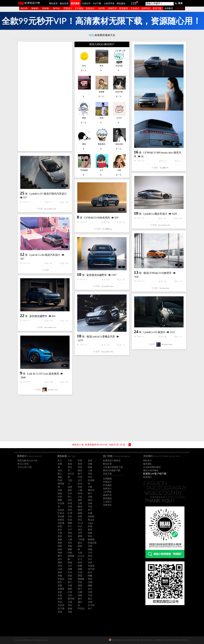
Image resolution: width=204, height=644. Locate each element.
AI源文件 (86, 3)
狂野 (60, 497)
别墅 (80, 516)
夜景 (90, 530)
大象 (90, 487)
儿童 (70, 539)
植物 (90, 467)
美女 (60, 470)
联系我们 (148, 477)
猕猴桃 (91, 539)
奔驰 (90, 526)
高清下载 (157, 8)
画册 (80, 513)
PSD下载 (97, 3)
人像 (80, 490)
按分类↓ (24, 8)
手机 (90, 507)
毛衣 (70, 543)
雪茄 (60, 612)
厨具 (80, 563)
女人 (60, 461)
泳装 (90, 563)
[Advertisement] (45, 96)
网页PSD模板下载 (112, 470)
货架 (70, 533)
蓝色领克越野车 (38, 316)
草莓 (70, 546)
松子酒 (61, 609)
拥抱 (60, 539)
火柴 (80, 553)
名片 (80, 480)
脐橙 (60, 543)
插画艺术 (113, 8)
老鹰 (70, 569)
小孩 (90, 470)
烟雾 (80, 586)
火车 (90, 553)
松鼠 (70, 520)
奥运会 (91, 520)
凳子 (90, 510)
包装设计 (90, 8)
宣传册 (91, 480)
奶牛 (60, 559)
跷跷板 (81, 579)
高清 (80, 493)
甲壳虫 (81, 609)
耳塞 (90, 546)
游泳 (70, 536)
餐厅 (60, 556)
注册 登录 (180, 8)
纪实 (70, 516)
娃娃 (60, 549)
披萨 (70, 490)
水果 (60, 464)
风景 (80, 464)
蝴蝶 (90, 576)
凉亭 (80, 533)
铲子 (80, 559)
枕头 (90, 572)
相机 (60, 477)
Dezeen (81, 556)
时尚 (70, 510)
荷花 (60, 602)
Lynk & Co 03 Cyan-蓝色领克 (43, 374)
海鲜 (80, 595)
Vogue (91, 523)
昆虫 (70, 467)
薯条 (60, 572)
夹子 (90, 609)
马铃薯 (61, 523)
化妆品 (61, 510)
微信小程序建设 (151, 470)
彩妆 (70, 464)
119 (134, 3)
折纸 (90, 556)
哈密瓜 (61, 520)
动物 (90, 464)
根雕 (80, 569)
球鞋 (60, 546)
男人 (70, 497)
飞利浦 (81, 539)
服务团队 (148, 464)
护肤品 (61, 579)
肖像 (90, 513)
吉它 (90, 589)
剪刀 (70, 582)
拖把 (70, 589)
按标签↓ (35, 8)
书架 (70, 612)
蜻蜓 (90, 586)
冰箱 (90, 503)
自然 (80, 487)
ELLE (80, 523)
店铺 (90, 602)
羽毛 (70, 605)
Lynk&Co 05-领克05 (154, 332)
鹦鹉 (60, 500)
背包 (60, 566)
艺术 (70, 493)
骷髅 (80, 566)
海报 (60, 553)
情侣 (90, 536)
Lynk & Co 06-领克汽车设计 (45, 255)
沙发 (80, 477)
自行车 (71, 474)
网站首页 (53, 3)
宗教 (90, 497)
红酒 (70, 513)
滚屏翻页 (169, 8)
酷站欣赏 (64, 3)
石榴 (80, 592)
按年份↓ (57, 8)
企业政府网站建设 (152, 467)
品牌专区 (146, 8)
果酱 (60, 576)
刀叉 (70, 566)
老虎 (90, 461)
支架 (80, 572)
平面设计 (68, 8)
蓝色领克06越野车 (97, 275)
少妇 (80, 497)
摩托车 (91, 490)
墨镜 (80, 576)
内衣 (90, 477)
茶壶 (90, 579)
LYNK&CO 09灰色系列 (97, 218)
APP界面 (107, 492)
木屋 (70, 602)
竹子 (70, 530)
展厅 (80, 599)
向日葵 (61, 503)
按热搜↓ (46, 8)
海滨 (80, 530)
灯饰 (70, 592)
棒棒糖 (71, 556)
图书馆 (71, 599)
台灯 (90, 559)
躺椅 (70, 549)
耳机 (90, 474)
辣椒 (70, 609)
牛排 (90, 595)
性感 (60, 480)
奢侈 (80, 510)
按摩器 (61, 589)
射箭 (60, 536)
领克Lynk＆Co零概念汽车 (101, 337)
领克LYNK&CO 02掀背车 (158, 273)
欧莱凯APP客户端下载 (155, 474)
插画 (60, 493)
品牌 (70, 487)
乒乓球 (91, 605)
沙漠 (60, 569)
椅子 (80, 474)
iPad (80, 526)
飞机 (70, 480)
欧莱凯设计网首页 (112, 461)
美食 (60, 490)
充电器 (91, 566)
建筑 (80, 470)
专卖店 (61, 605)
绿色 (80, 467)
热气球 (91, 569)
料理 (60, 599)
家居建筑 (124, 8)
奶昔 (70, 576)
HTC (70, 526)
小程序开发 (109, 3)
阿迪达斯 (92, 543)
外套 (70, 579)
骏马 (60, 582)
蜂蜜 (70, 523)
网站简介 (148, 461)
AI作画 (101, 8)
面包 (90, 500)
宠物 (90, 549)
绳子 (80, 589)
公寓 (60, 533)
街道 (70, 503)
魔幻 (80, 602)
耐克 (80, 543)
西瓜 (80, 520)
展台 (90, 599)
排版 (70, 553)
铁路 (90, 533)
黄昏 (60, 563)
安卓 (70, 572)
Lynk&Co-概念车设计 (155, 214)
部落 (60, 526)
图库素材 (75, 3)
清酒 (90, 582)
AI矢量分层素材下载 (113, 467)
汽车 (70, 461)
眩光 (80, 484)
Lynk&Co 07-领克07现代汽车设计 (48, 194)
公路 (80, 503)
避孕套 (61, 484)
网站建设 (121, 3)
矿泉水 (61, 513)
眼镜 (80, 546)
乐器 (70, 586)
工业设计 (135, 8)
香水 (60, 530)
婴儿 (60, 474)
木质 (90, 592)
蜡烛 (70, 563)
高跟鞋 (91, 516)
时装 (80, 461)
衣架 (60, 595)
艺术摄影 (79, 8)
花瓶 (60, 586)
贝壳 (70, 595)
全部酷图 (107, 479)
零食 (80, 582)
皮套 (60, 592)
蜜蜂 (80, 536)
